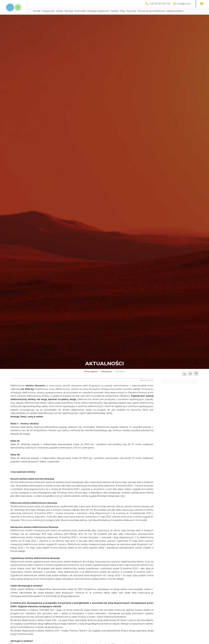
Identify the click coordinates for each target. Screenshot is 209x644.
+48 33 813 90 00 (160, 4)
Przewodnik (105, 11)
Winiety (85, 11)
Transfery (140, 11)
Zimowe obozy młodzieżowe (176, 11)
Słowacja (94, 11)
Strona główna (91, 379)
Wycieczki (156, 11)
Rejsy (148, 11)
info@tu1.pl (184, 4)
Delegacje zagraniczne (123, 11)
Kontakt (62, 11)
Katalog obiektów (67, 18)
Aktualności (106, 379)
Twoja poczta (73, 11)
